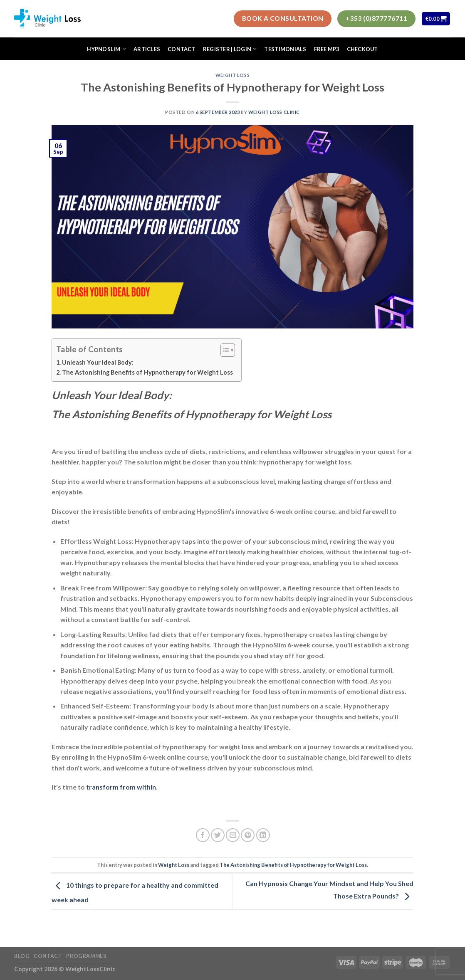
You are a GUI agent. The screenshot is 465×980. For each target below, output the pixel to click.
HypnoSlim (106, 49)
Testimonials (285, 49)
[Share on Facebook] (203, 835)
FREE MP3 (327, 49)
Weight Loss (232, 75)
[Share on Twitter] (218, 835)
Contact (182, 49)
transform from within (121, 787)
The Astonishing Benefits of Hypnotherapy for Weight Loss (147, 372)
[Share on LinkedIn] (263, 835)
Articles (147, 49)
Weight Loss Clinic (274, 112)
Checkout (362, 49)
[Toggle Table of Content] (224, 350)
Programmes (86, 956)
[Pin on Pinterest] (248, 835)
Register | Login (230, 49)
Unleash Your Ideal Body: (98, 362)
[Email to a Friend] (233, 835)
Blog (22, 956)
